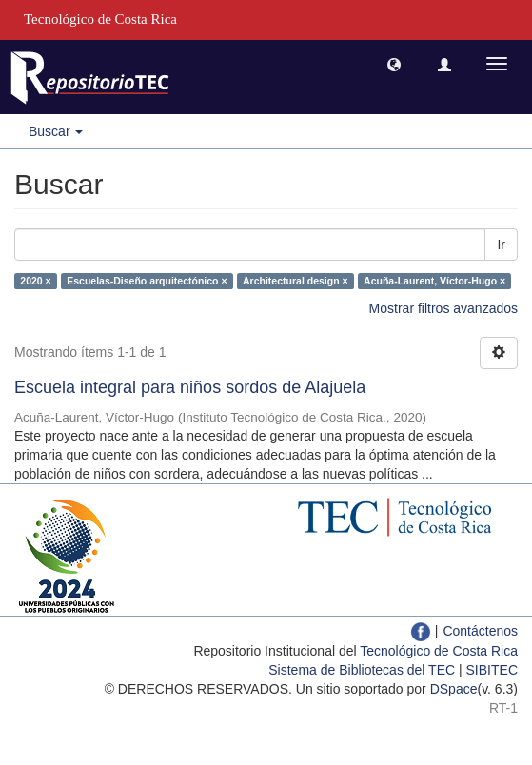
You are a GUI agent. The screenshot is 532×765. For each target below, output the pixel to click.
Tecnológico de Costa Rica (439, 651)
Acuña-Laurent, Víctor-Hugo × (434, 281)
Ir (501, 245)
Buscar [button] (56, 131)
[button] (394, 64)
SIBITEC (492, 670)
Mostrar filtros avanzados (443, 308)
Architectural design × (296, 281)
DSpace (454, 689)
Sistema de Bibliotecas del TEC (362, 670)
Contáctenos (480, 631)
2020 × (35, 281)
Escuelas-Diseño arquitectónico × (147, 281)
